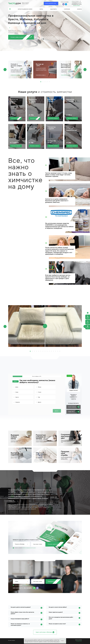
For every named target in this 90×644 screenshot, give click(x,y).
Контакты (79, 9)
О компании (67, 9)
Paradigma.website (79, 641)
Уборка (41, 9)
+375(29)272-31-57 (77, 3)
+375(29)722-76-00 (76, 4)
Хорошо (62, 641)
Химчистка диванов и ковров (25, 9)
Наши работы (53, 9)
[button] (5, 70)
